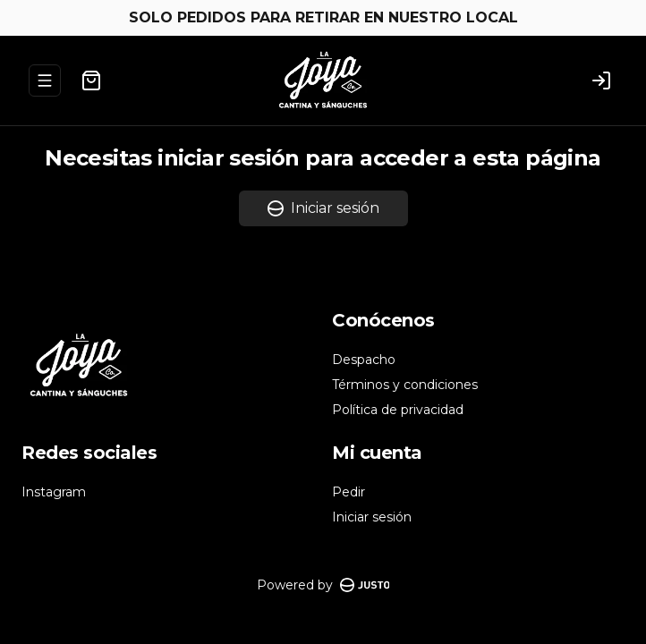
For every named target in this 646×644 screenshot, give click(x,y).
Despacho (364, 360)
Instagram (54, 492)
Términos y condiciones (405, 385)
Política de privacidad (398, 410)
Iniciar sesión (323, 208)
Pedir (348, 492)
